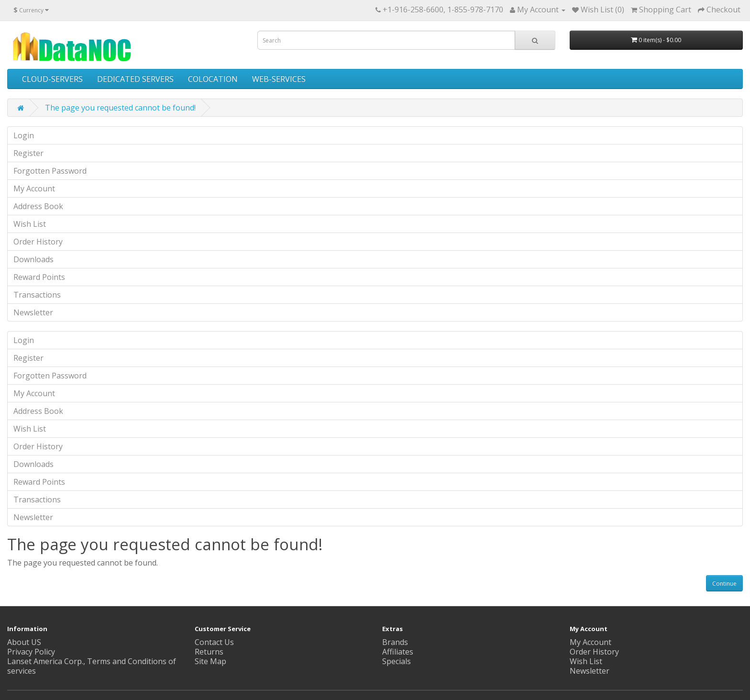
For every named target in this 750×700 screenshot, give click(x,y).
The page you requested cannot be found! (120, 108)
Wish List (30, 224)
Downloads (33, 259)
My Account (34, 189)
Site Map (210, 661)
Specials (397, 661)
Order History (38, 242)
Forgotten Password (50, 171)
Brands (395, 642)
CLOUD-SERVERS (52, 79)
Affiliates (398, 652)
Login (24, 135)
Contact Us (214, 642)
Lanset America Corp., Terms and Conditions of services (92, 666)
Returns (209, 652)
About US (24, 642)
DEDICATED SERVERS (135, 79)
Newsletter (33, 312)
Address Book (38, 206)
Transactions (37, 295)
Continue (724, 583)
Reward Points (39, 277)
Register (28, 153)
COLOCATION (213, 79)
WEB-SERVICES (279, 79)
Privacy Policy (31, 652)
